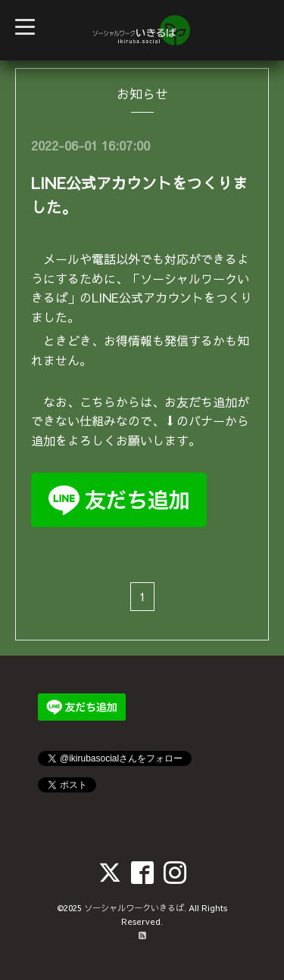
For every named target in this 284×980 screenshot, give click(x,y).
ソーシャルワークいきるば (134, 908)
